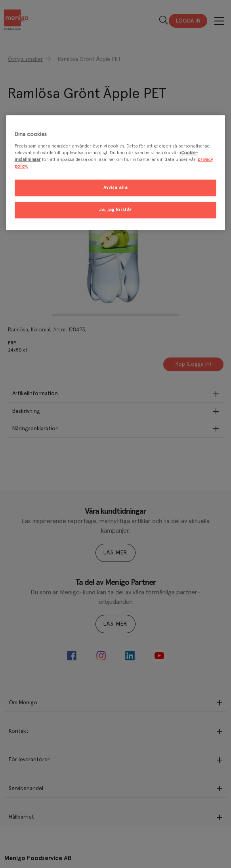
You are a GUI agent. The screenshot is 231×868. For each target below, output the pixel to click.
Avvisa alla (115, 188)
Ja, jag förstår (115, 210)
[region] (116, 173)
